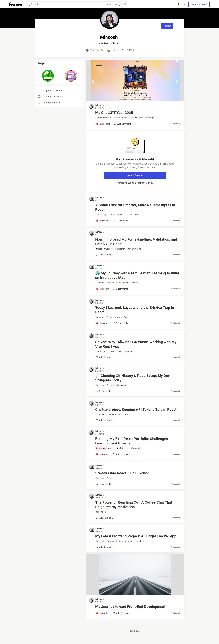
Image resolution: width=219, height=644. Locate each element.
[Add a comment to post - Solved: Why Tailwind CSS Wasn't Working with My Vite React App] (104, 357)
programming (121, 118)
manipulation (136, 118)
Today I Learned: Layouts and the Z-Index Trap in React (135, 310)
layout (118, 317)
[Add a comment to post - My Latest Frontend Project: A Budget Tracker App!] (104, 547)
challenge (101, 448)
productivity (133, 215)
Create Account (135, 175)
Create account (199, 4)
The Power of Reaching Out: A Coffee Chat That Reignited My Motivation (134, 505)
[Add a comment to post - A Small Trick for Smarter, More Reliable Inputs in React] (103, 221)
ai (117, 385)
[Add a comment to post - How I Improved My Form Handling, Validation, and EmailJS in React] (104, 255)
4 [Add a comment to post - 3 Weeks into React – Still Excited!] (103, 484)
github (110, 385)
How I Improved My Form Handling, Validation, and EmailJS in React (136, 242)
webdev (121, 215)
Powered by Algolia (116, 4)
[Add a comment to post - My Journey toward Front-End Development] (102, 613)
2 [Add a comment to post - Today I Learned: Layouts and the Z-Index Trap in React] (120, 323)
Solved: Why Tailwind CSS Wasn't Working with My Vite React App (136, 344)
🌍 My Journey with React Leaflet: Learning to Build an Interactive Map (137, 275)
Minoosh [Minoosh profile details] (100, 105)
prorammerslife (104, 118)
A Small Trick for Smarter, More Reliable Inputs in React (135, 207)
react (99, 215)
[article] (135, 100)
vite (112, 351)
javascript (109, 215)
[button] (48, 76)
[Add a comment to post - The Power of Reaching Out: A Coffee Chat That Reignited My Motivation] (104, 518)
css (126, 317)
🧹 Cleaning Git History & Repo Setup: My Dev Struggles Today (133, 378)
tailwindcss (102, 351)
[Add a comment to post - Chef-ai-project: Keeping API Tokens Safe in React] (104, 420)
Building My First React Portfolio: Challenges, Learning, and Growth (132, 441)
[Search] (28, 4)
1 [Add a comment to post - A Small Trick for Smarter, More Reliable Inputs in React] (121, 221)
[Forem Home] (15, 4)
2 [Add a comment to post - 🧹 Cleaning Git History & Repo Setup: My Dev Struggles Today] (103, 391)
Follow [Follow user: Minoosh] (167, 26)
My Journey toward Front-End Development (130, 607)
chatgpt (150, 118)
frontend (111, 415)
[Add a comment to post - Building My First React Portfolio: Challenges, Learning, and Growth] (102, 454)
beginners (124, 283)
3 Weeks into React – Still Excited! (123, 473)
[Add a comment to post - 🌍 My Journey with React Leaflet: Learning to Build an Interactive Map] (102, 289)
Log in (182, 4)
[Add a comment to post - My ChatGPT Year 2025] (103, 124)
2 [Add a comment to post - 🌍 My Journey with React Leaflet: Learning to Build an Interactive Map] (120, 289)
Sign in (149, 183)
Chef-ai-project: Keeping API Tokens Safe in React (136, 410)
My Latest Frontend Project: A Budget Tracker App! (136, 536)
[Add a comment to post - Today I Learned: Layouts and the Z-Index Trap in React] (102, 323)
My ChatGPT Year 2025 (114, 113)
